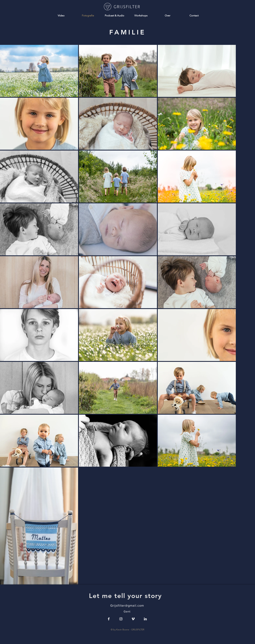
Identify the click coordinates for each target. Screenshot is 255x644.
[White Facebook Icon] (109, 619)
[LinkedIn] (145, 619)
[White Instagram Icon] (121, 619)
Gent (127, 611)
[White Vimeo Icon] (133, 619)
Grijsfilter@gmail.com (127, 605)
